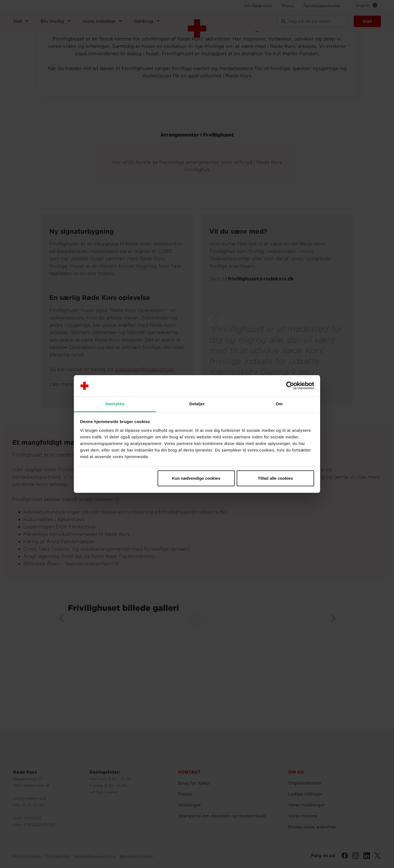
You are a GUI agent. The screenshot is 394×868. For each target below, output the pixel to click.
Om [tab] (279, 404)
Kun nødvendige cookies (196, 478)
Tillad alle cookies (275, 478)
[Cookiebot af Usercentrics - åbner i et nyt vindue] (290, 386)
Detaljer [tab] (197, 404)
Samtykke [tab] (115, 404)
